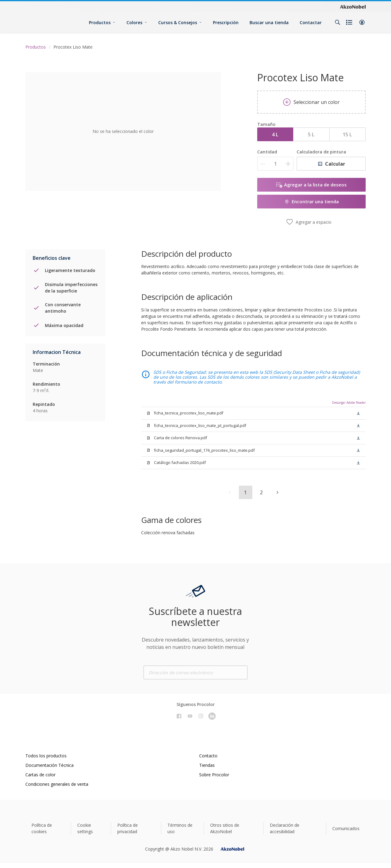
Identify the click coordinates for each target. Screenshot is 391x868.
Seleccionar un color (311, 102)
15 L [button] (347, 134)
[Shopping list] (350, 22)
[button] (362, 22)
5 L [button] (311, 134)
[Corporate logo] (353, 6)
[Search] (338, 22)
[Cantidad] (275, 164)
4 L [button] (275, 134)
